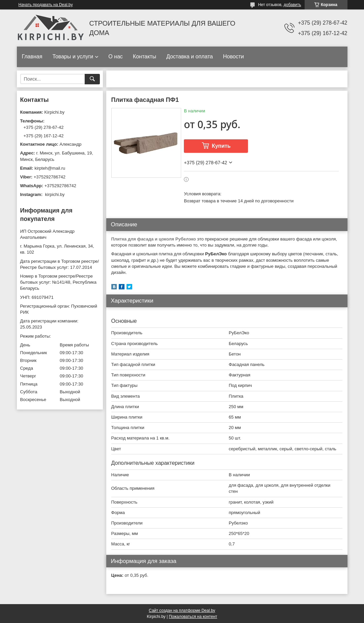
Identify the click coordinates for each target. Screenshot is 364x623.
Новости (233, 56)
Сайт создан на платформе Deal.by (182, 611)
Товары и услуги (73, 56)
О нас (116, 56)
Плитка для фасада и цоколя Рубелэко (154, 239)
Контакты (145, 56)
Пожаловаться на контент (193, 617)
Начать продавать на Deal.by (46, 5)
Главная (32, 56)
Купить (221, 146)
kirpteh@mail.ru (50, 168)
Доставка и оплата (190, 56)
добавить (292, 5)
